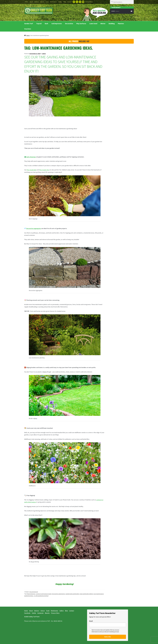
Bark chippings (31, 157)
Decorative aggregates (34, 228)
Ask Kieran (94, 14)
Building (112, 24)
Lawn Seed (93, 24)
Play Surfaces (81, 24)
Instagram (80, 2)
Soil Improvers (57, 24)
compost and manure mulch (44, 594)
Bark (47, 24)
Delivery (37, 2)
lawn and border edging (86, 594)
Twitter (77, 2)
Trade (47, 2)
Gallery (60, 2)
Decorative (69, 24)
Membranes (53, 2)
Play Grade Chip (44, 170)
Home (26, 2)
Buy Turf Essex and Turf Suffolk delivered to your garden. (39, 11)
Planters (121, 24)
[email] (108, 625)
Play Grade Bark (32, 170)
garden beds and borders (73, 594)
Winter (103, 24)
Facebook (74, 2)
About (31, 2)
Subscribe (108, 637)
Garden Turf (29, 24)
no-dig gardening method (41, 596)
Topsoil (39, 24)
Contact (69, 2)
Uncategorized (34, 592)
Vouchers (28, 29)
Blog (65, 2)
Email (91, 621)
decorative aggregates (59, 594)
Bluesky (83, 2)
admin (44, 54)
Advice (42, 2)
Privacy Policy (89, 2)
